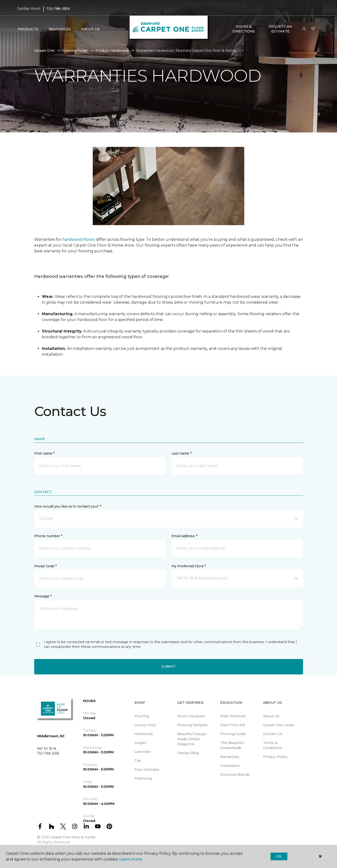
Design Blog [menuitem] (188, 753)
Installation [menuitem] (230, 766)
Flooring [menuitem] (142, 716)
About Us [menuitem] (271, 716)
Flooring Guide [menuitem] (233, 734)
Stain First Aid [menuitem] (232, 725)
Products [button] (28, 29)
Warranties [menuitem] (230, 757)
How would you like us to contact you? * (68, 506)
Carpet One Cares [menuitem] (279, 725)
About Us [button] (90, 29)
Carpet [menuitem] (140, 743)
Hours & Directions (244, 29)
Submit (168, 666)
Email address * (184, 536)
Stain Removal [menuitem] (233, 716)
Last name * (182, 453)
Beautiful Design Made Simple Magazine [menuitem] (192, 739)
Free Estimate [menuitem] (147, 770)
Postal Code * (45, 566)
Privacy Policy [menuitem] (275, 757)
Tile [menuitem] (138, 761)
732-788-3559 (58, 9)
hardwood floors (79, 239)
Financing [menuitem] (143, 778)
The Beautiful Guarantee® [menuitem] (232, 745)
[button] (304, 29)
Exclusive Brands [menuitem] (235, 775)
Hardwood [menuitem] (143, 734)
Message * (43, 596)
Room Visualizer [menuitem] (191, 716)
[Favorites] (313, 29)
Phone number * (48, 536)
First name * (44, 453)
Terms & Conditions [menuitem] (273, 745)
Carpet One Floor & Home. (73, 837)
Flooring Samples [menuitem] (192, 725)
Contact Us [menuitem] (273, 734)
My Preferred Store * (189, 566)
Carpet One (44, 51)
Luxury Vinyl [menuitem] (145, 725)
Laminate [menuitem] (143, 752)
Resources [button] (60, 29)
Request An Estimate (280, 29)
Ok (279, 856)
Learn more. (131, 859)
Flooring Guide (75, 51)
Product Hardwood (112, 51)
